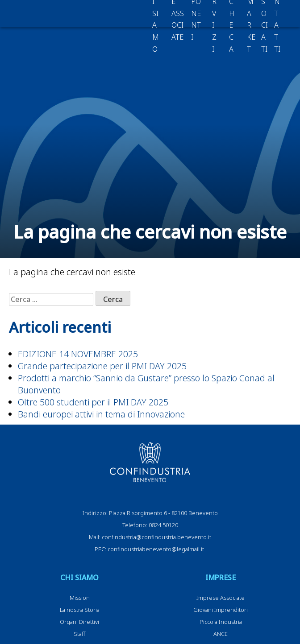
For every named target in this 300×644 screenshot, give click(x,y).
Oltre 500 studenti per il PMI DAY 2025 (93, 402)
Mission (80, 598)
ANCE (221, 634)
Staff (79, 634)
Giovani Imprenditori (221, 610)
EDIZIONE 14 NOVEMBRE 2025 (78, 354)
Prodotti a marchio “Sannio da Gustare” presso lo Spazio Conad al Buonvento (146, 384)
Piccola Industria (221, 622)
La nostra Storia (80, 610)
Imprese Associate (221, 598)
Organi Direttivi (79, 622)
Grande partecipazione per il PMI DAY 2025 (102, 366)
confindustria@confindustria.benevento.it (156, 537)
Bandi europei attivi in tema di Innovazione (101, 414)
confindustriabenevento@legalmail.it (156, 549)
